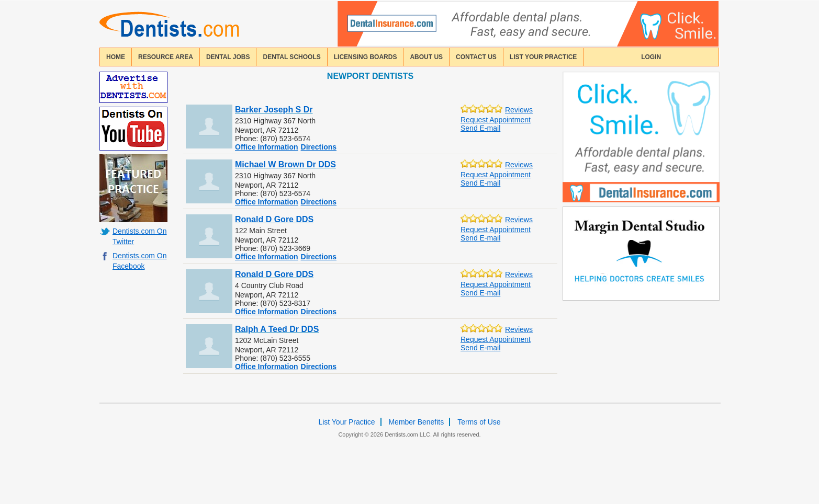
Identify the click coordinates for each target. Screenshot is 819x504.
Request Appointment (496, 120)
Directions (319, 147)
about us (426, 57)
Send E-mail (480, 128)
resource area (166, 57)
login (651, 57)
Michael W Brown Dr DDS (285, 164)
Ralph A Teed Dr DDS (277, 329)
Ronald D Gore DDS (274, 219)
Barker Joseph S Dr (274, 110)
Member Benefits (416, 422)
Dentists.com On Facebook (139, 261)
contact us (476, 57)
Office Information (267, 147)
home (116, 57)
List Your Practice (543, 57)
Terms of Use (479, 422)
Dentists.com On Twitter (139, 236)
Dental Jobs (228, 57)
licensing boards (366, 57)
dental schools (291, 57)
